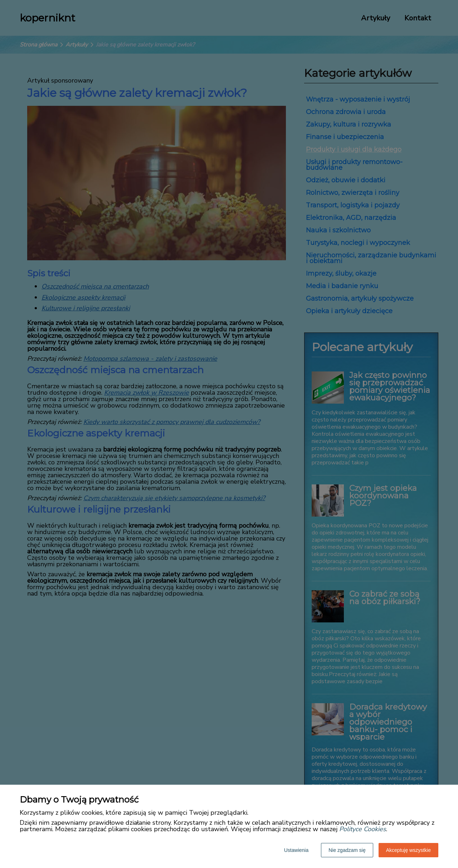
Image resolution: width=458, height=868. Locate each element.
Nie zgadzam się (347, 850)
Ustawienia (296, 850)
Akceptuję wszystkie (408, 850)
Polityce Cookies (363, 829)
